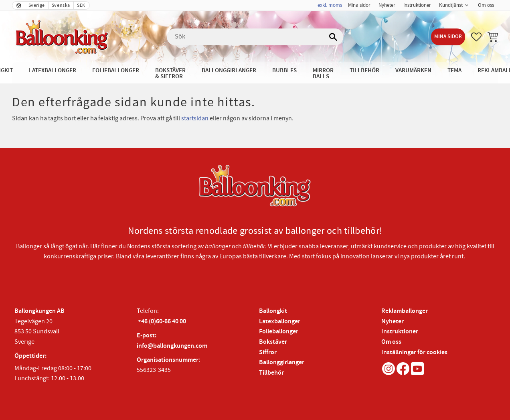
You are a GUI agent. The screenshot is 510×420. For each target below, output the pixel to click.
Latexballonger (280, 322)
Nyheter (393, 322)
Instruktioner (400, 332)
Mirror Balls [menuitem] (323, 73)
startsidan (195, 118)
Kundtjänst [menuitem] (451, 5)
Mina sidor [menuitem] (359, 5)
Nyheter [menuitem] (387, 5)
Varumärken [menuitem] (413, 70)
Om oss (391, 342)
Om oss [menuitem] (486, 5)
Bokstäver (273, 342)
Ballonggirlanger (282, 362)
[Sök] (333, 37)
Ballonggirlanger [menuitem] (229, 70)
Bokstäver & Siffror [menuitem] (170, 73)
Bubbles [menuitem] (284, 70)
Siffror (268, 352)
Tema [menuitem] (454, 70)
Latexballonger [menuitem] (53, 70)
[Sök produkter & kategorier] (255, 37)
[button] (476, 37)
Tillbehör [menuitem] (364, 70)
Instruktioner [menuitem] (417, 5)
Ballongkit (273, 311)
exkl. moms (330, 5)
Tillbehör (271, 373)
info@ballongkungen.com (172, 346)
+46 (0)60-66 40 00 (162, 322)
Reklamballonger (405, 311)
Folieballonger (279, 332)
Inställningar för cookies (414, 352)
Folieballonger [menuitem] (116, 70)
